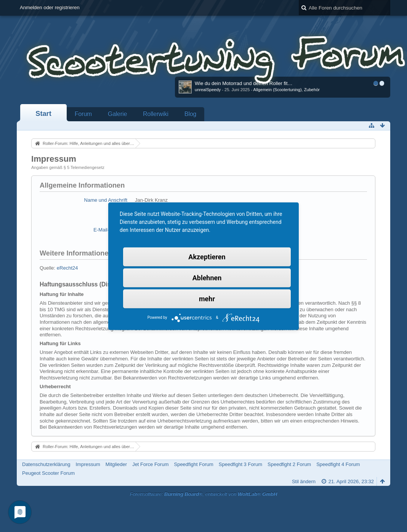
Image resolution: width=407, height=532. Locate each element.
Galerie (117, 114)
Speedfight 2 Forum (289, 464)
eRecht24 (67, 268)
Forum (83, 114)
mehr (207, 298)
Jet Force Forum (150, 464)
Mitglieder (116, 464)
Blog (190, 114)
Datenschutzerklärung (46, 464)
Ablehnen (207, 277)
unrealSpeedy (208, 90)
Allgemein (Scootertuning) (278, 90)
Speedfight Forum (193, 464)
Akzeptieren (207, 256)
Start (43, 114)
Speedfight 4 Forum (338, 464)
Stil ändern (304, 481)
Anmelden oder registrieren (50, 7)
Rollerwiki (156, 114)
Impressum (88, 464)
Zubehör (312, 90)
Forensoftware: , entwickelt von (204, 494)
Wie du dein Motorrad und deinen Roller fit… (244, 83)
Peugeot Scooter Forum (48, 473)
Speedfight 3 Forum (240, 464)
